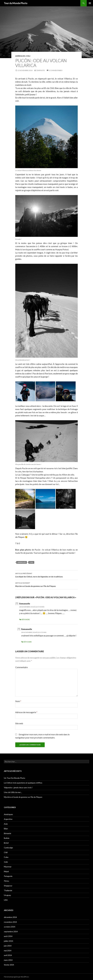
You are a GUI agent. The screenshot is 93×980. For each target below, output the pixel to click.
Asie (6, 824)
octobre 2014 (10, 927)
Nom (18, 701)
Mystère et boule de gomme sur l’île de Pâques (46, 584)
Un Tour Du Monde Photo (15, 778)
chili (31, 562)
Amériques (20, 56)
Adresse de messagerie (26, 712)
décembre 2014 (10, 917)
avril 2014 (8, 955)
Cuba (6, 857)
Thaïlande (8, 890)
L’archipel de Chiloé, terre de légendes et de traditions (46, 575)
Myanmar (8, 867)
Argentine (8, 819)
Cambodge (8, 848)
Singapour (8, 886)
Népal (6, 871)
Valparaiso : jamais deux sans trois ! (18, 787)
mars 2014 (8, 960)
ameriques (22, 562)
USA (6, 900)
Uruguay (7, 895)
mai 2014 (8, 950)
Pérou (6, 881)
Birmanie (8, 833)
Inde (6, 862)
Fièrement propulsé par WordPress (16, 977)
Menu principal (90, 3)
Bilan (6, 829)
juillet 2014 (8, 941)
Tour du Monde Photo (16, 3)
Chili (28, 56)
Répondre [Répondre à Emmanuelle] (26, 619)
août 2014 (8, 936)
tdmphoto (41, 70)
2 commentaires (56, 70)
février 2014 (9, 965)
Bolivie (7, 838)
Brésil (6, 843)
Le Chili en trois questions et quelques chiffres (23, 783)
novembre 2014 (10, 922)
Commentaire (21, 667)
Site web (19, 723)
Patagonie (8, 876)
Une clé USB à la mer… (13, 792)
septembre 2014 (11, 931)
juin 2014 (8, 946)
